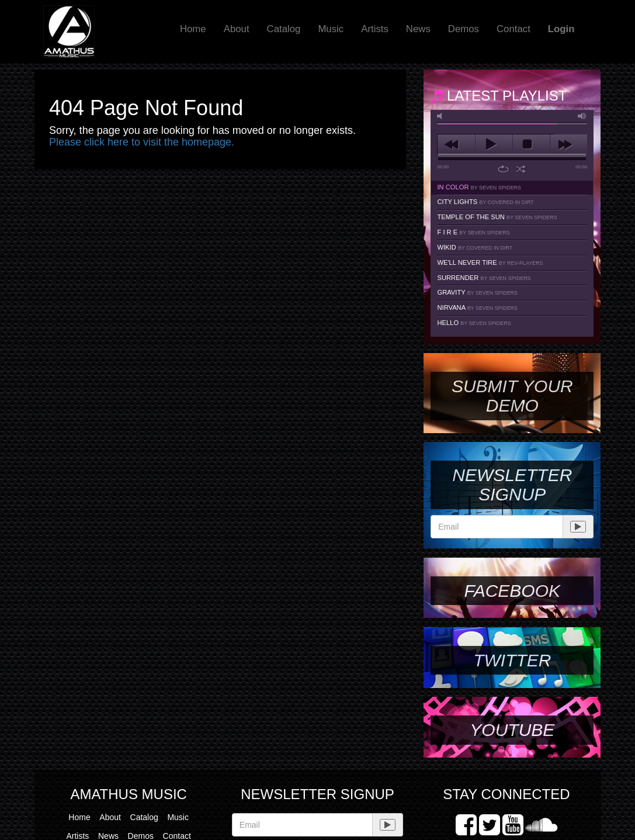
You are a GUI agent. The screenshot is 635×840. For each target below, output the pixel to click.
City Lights (485, 202)
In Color (479, 187)
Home (193, 29)
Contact (513, 29)
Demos (464, 29)
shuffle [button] (521, 169)
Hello (474, 323)
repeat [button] (503, 169)
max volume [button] (582, 116)
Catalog (284, 29)
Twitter (512, 660)
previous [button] (456, 144)
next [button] (569, 144)
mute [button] (442, 116)
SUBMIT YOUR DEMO (512, 396)
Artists (375, 29)
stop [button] (531, 144)
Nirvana (477, 307)
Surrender (484, 278)
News (418, 29)
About (237, 29)
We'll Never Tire (490, 262)
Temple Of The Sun (497, 217)
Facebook (512, 591)
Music (331, 29)
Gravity (477, 292)
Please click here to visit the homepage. (142, 142)
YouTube (512, 730)
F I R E (473, 232)
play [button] (494, 144)
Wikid (475, 247)
